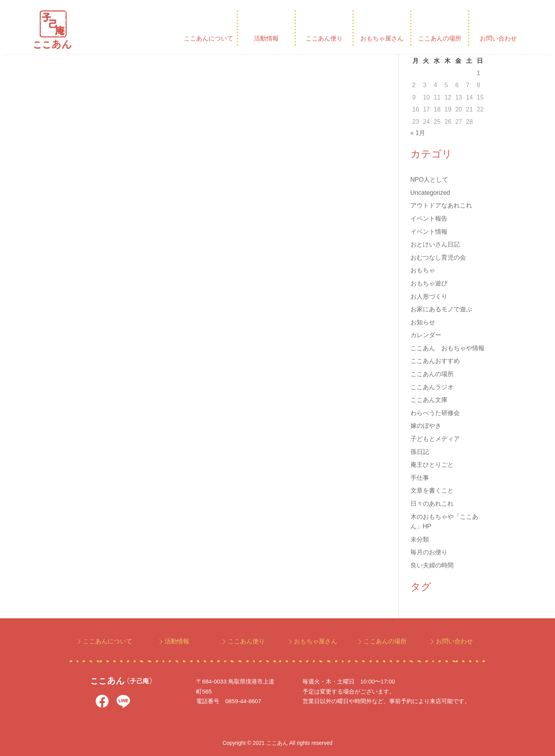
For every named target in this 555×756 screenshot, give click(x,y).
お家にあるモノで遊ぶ (441, 309)
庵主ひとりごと (432, 465)
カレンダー (426, 335)
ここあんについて (209, 38)
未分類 (420, 539)
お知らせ (423, 322)
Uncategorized (430, 193)
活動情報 (266, 38)
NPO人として (430, 180)
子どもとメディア (435, 439)
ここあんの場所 (440, 38)
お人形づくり (429, 296)
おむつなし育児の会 (438, 257)
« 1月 (418, 133)
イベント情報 (429, 232)
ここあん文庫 (429, 400)
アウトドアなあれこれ (441, 205)
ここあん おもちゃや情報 (447, 348)
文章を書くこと (432, 490)
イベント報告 (429, 219)
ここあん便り (324, 38)
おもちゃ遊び (429, 283)
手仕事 (420, 478)
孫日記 (420, 452)
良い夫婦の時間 (432, 565)
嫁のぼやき (426, 426)
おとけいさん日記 (435, 244)
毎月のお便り (429, 552)
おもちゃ (423, 270)
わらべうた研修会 (435, 413)
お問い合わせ (498, 38)
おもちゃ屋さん (382, 38)
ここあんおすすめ (435, 361)
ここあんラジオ (432, 387)
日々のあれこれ (432, 504)
